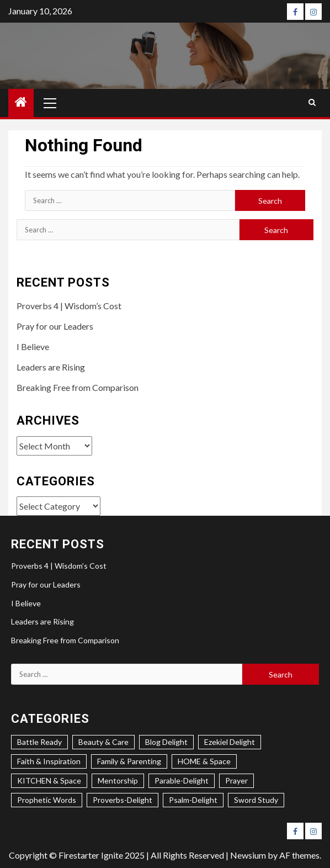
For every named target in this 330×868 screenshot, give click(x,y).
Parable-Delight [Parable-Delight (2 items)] (182, 780)
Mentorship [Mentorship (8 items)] (118, 780)
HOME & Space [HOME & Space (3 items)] (204, 761)
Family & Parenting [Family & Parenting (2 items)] (129, 761)
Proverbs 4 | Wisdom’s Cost (69, 306)
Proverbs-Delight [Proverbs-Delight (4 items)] (123, 800)
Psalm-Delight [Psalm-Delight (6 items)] (193, 800)
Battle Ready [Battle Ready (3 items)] (39, 742)
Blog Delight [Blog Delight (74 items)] (166, 742)
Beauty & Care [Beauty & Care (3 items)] (103, 742)
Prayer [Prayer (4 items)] (236, 780)
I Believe (33, 346)
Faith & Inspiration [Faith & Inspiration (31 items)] (49, 761)
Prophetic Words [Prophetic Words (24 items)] (47, 800)
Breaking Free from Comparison (78, 387)
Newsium (248, 855)
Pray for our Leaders (55, 326)
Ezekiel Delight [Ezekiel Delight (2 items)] (230, 742)
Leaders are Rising (51, 367)
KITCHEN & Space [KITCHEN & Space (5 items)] (49, 780)
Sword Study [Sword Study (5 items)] (256, 800)
